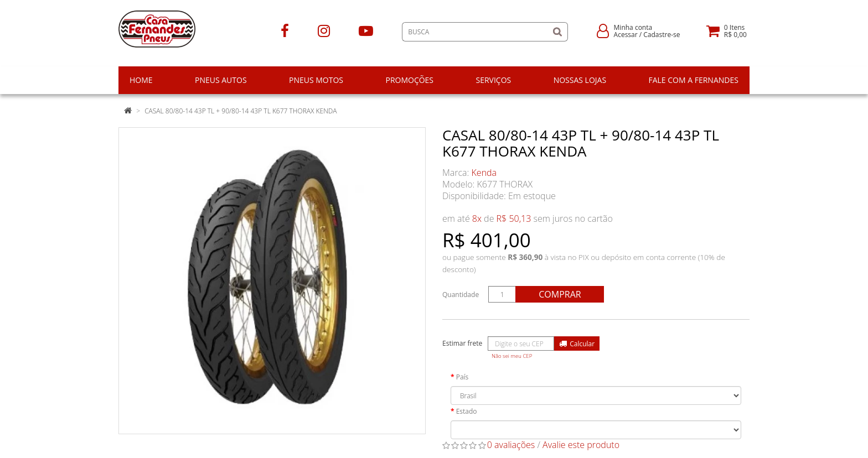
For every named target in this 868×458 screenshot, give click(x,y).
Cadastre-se (662, 35)
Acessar (626, 35)
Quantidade (461, 295)
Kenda (484, 173)
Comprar (560, 294)
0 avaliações (511, 445)
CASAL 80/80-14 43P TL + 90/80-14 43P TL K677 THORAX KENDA (241, 111)
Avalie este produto (581, 445)
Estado (467, 411)
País (463, 377)
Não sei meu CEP (512, 356)
